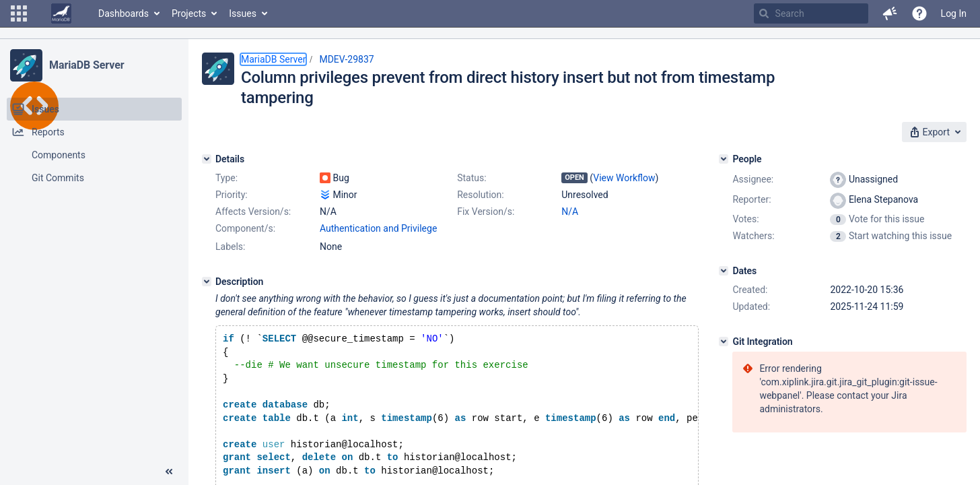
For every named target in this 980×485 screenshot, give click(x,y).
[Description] (207, 282)
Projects (189, 13)
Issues (243, 13)
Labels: (230, 247)
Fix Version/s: (486, 212)
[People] (724, 159)
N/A (570, 212)
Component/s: (245, 228)
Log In (954, 13)
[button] (19, 13)
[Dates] (724, 271)
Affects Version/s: (253, 212)
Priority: (232, 195)
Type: (226, 178)
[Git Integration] (724, 342)
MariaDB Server (86, 65)
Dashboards (124, 13)
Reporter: (751, 199)
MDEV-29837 (346, 59)
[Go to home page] (61, 13)
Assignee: (753, 179)
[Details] (207, 159)
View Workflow (624, 178)
